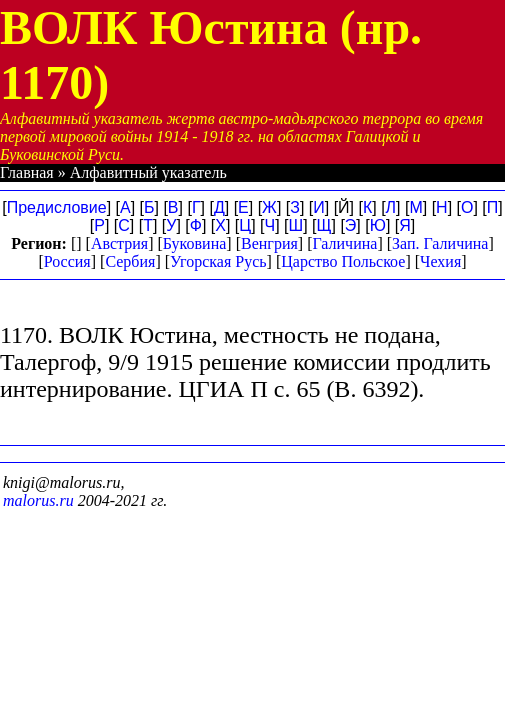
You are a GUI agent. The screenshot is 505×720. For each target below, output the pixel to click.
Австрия (119, 243)
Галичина (344, 243)
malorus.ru (38, 500)
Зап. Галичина (440, 243)
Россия (67, 261)
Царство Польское (343, 261)
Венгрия (269, 243)
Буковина (195, 243)
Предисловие (57, 207)
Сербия (130, 261)
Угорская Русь (218, 261)
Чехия (440, 261)
